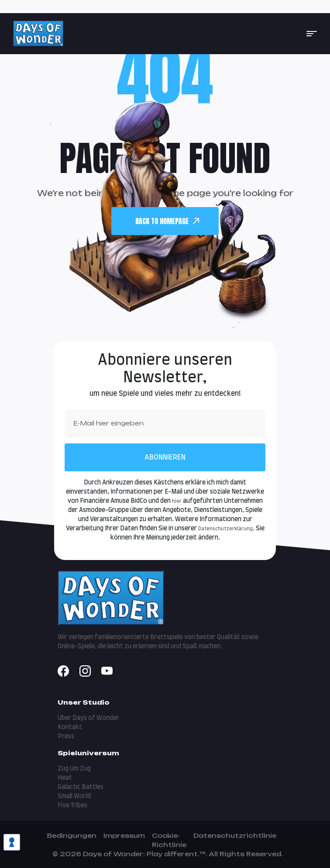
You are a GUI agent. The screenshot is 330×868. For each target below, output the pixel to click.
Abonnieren (165, 457)
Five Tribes (72, 806)
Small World (74, 796)
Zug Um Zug (74, 769)
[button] (312, 34)
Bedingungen (72, 835)
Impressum (124, 835)
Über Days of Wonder (88, 718)
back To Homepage (167, 221)
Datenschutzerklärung (225, 529)
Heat (65, 778)
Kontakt (70, 727)
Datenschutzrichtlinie (235, 835)
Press (66, 737)
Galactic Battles (81, 787)
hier (177, 501)
